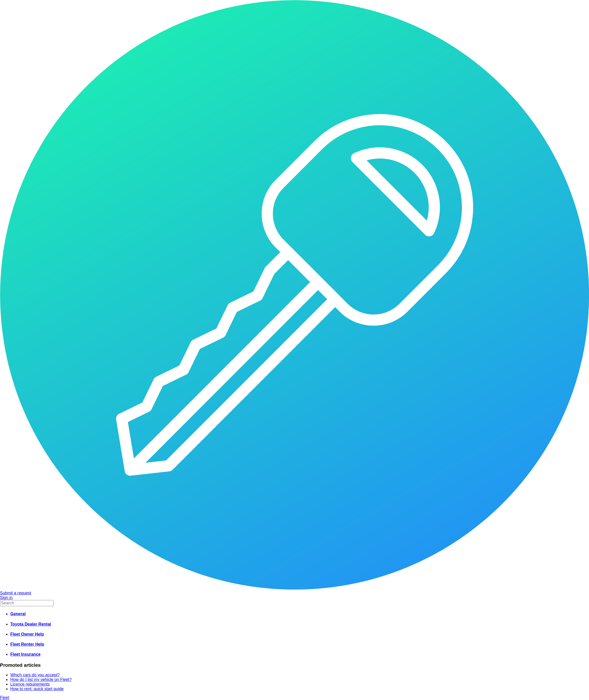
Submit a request (16, 593)
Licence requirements (30, 684)
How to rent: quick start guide (37, 689)
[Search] (27, 603)
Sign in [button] (6, 598)
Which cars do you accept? (35, 675)
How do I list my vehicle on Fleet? (41, 680)
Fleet (5, 698)
